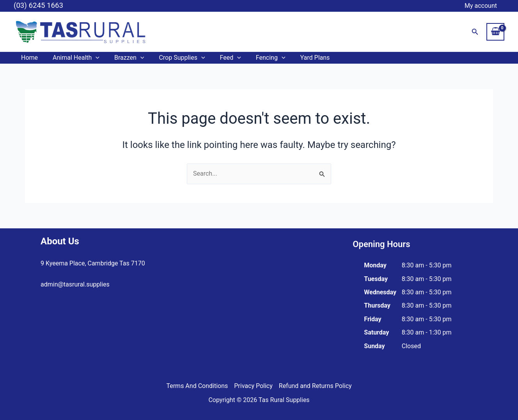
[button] (475, 32)
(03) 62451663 (61, 306)
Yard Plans (300, 58)
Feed (220, 58)
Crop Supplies (174, 58)
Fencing (258, 58)
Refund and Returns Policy (315, 386)
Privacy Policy (253, 386)
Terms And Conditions (197, 386)
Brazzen (123, 58)
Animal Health (73, 58)
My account (482, 6)
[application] (92, 58)
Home (28, 58)
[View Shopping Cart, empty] (495, 32)
